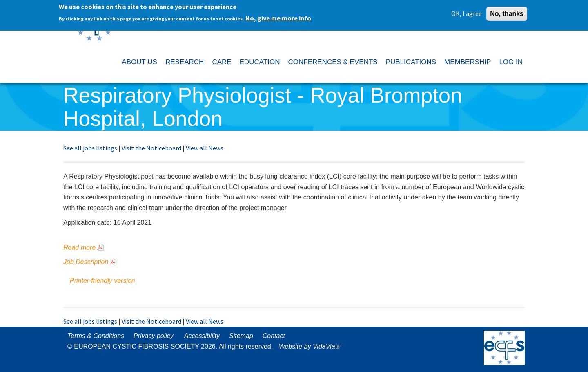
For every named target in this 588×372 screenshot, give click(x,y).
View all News (205, 148)
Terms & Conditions (96, 336)
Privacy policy (154, 336)
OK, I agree (467, 11)
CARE (222, 62)
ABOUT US (139, 62)
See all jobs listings (90, 148)
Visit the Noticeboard (151, 148)
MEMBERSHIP (468, 62)
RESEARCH (185, 62)
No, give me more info (278, 16)
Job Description (86, 262)
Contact (274, 336)
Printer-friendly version (102, 281)
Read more (79, 248)
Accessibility (202, 336)
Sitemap (241, 336)
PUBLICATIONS (411, 62)
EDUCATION (260, 62)
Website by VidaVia (312, 346)
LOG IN (511, 62)
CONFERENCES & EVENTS (333, 62)
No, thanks (507, 12)
